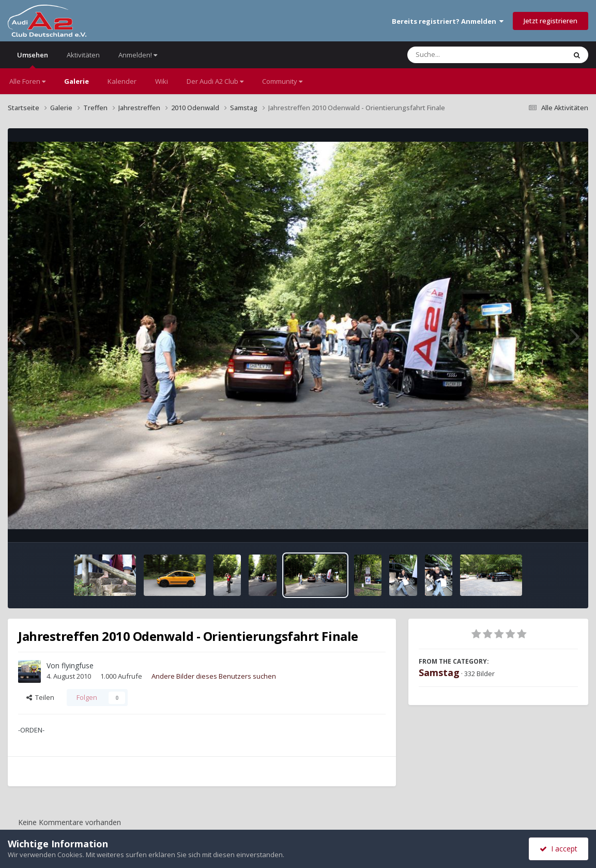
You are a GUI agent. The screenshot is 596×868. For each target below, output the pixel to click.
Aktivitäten (83, 55)
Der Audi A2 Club (215, 81)
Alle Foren (27, 81)
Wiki (162, 81)
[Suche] (465, 55)
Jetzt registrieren (551, 21)
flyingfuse (78, 665)
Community (282, 81)
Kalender (122, 81)
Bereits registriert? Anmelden (448, 21)
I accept (559, 849)
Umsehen (33, 59)
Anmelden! (138, 55)
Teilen (40, 697)
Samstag (439, 672)
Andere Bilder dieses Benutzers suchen (214, 676)
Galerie (77, 81)
